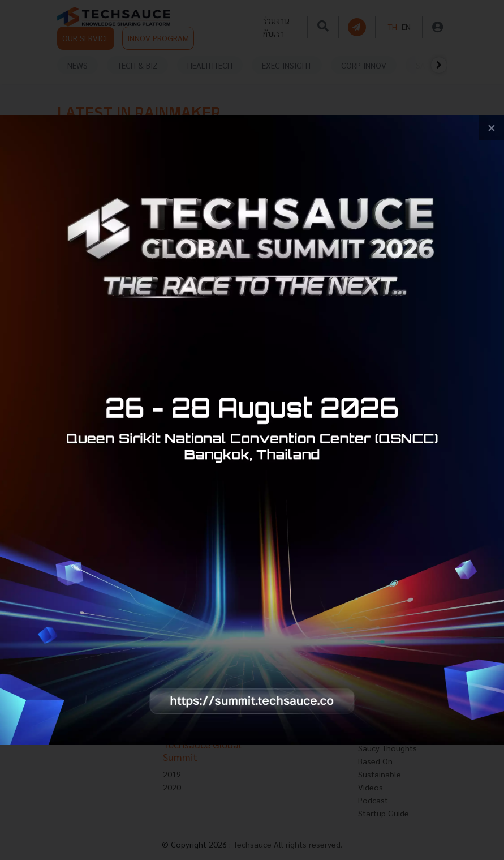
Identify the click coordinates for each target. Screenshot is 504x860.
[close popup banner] (491, 128)
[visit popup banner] (252, 430)
